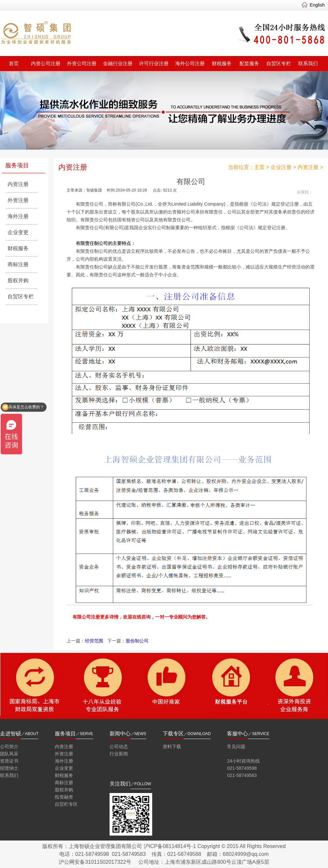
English (317, 5)
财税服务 (222, 63)
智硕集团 (84, 34)
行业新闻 (119, 754)
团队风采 (9, 754)
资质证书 (9, 761)
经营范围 (94, 641)
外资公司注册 (82, 63)
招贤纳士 (9, 768)
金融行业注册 (118, 63)
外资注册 (18, 200)
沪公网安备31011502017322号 (95, 862)
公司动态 (119, 747)
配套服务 (249, 63)
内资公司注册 (46, 63)
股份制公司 (137, 641)
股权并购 (18, 280)
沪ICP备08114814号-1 (170, 846)
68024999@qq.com (246, 854)
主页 (259, 167)
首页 (14, 63)
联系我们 (308, 63)
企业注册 (281, 167)
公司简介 (9, 747)
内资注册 (18, 184)
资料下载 (172, 747)
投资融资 (64, 797)
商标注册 (18, 264)
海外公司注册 (190, 63)
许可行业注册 (154, 63)
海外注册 (18, 216)
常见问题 (236, 747)
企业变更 (18, 232)
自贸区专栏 (279, 63)
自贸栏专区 (66, 804)
